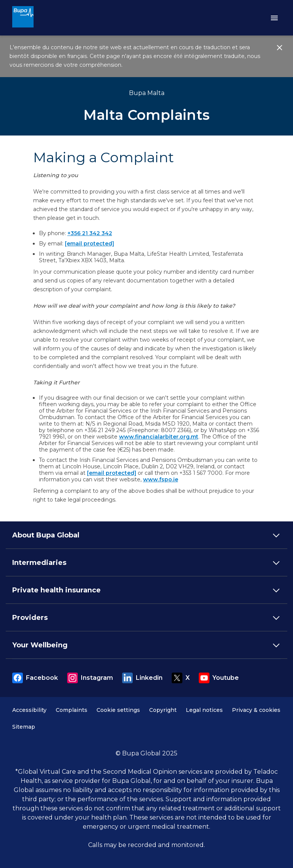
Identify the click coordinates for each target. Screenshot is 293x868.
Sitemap (24, 727)
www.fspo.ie (161, 479)
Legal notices (204, 710)
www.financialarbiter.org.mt (159, 437)
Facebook (35, 678)
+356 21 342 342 (90, 233)
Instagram (90, 678)
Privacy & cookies (256, 710)
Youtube (219, 678)
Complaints (72, 710)
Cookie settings (118, 710)
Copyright (163, 710)
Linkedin (142, 678)
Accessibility (29, 710)
